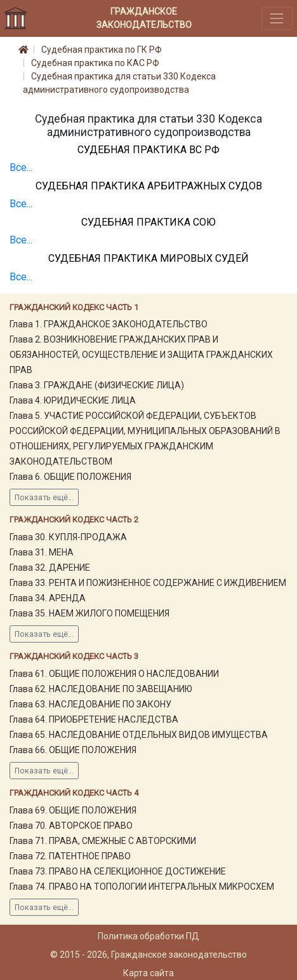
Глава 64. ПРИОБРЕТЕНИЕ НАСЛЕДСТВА (94, 719)
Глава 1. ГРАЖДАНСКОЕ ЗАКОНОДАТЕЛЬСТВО (109, 324)
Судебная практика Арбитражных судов (149, 186)
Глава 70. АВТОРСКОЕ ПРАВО (71, 826)
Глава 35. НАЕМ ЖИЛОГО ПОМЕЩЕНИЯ (89, 613)
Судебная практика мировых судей (148, 258)
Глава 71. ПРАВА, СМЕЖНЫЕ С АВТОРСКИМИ (103, 841)
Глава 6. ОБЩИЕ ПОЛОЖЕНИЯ (70, 477)
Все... (21, 167)
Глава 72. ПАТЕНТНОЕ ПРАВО (70, 856)
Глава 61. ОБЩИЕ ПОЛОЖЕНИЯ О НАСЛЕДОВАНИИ (114, 674)
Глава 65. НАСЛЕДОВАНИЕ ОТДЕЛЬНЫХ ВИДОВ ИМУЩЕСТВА (139, 735)
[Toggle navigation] (277, 18)
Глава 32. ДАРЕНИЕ (50, 568)
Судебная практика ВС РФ (148, 150)
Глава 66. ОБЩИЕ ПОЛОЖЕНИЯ (73, 750)
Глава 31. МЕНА (42, 552)
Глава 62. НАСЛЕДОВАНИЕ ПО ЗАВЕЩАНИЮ (101, 689)
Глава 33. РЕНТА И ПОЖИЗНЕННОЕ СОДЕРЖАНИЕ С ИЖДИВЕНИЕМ (148, 583)
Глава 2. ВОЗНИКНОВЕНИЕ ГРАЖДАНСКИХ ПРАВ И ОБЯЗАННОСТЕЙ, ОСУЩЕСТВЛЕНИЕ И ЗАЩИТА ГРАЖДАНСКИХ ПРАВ (141, 355)
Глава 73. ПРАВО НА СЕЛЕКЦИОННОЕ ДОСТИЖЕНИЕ (118, 871)
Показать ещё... (44, 498)
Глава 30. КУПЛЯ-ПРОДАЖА (68, 537)
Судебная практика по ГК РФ (102, 50)
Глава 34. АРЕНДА (48, 598)
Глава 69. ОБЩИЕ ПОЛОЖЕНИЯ (73, 810)
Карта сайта (148, 973)
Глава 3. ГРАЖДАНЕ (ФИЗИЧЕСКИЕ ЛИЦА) (97, 385)
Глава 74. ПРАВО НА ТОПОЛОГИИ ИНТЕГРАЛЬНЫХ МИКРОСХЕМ (142, 887)
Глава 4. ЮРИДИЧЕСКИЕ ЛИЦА (73, 400)
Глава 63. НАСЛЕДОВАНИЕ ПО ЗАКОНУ (90, 704)
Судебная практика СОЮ (148, 222)
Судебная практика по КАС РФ (95, 63)
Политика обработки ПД (148, 936)
